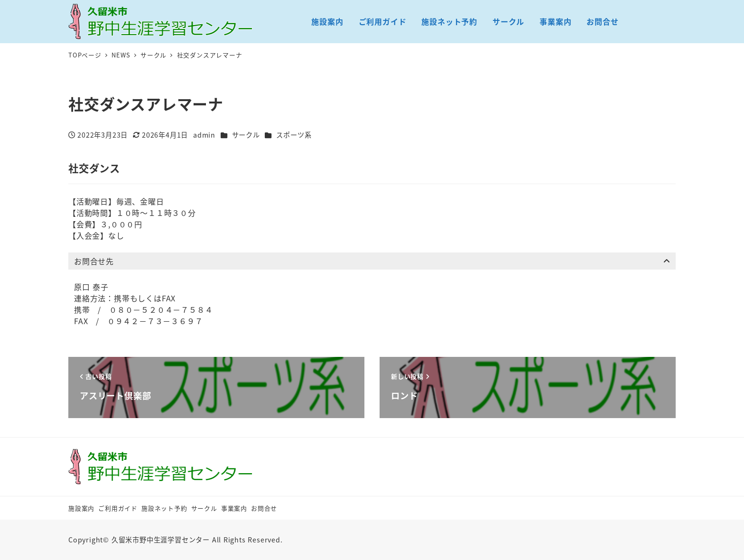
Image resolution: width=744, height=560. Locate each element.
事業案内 (234, 508)
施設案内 (81, 508)
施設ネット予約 (164, 508)
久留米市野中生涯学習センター (161, 540)
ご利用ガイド (118, 508)
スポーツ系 (294, 135)
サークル (246, 135)
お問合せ (264, 508)
